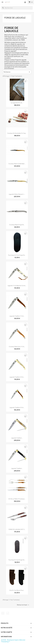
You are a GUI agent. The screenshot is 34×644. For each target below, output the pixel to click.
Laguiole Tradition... (17, 438)
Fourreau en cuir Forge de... (17, 560)
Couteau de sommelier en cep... (17, 133)
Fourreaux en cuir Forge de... (17, 255)
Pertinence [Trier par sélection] (17, 72)
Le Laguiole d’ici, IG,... (17, 103)
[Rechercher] (17, 8)
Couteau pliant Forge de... (17, 225)
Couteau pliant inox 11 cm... (17, 347)
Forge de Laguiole (15, 18)
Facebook (3, 613)
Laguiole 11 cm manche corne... (17, 286)
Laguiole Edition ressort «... (17, 194)
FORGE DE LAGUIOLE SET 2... (17, 529)
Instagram (8, 613)
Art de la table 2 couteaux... (17, 499)
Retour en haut (23, 605)
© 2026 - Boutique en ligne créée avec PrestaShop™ (13, 641)
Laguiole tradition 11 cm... (17, 316)
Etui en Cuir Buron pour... (17, 590)
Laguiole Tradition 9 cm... (17, 377)
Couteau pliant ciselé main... (17, 164)
